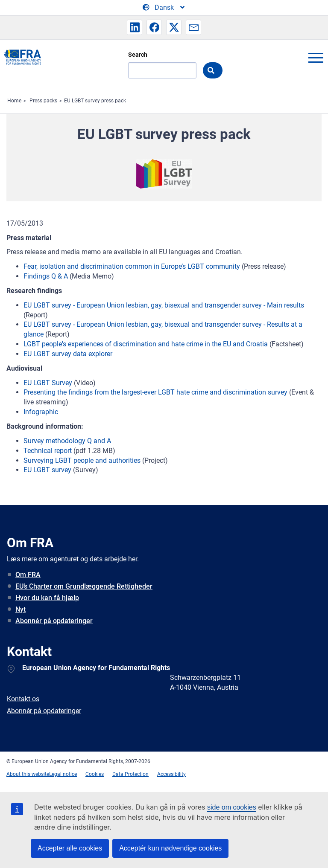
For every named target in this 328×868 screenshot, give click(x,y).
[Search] (162, 70)
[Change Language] (164, 8)
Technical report (48, 451)
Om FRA (28, 575)
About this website (28, 774)
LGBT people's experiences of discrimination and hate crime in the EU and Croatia (146, 344)
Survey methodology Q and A (67, 441)
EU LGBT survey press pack (95, 101)
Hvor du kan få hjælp (47, 598)
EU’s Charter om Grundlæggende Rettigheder (84, 586)
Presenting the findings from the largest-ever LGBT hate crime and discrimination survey (155, 392)
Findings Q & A (46, 276)
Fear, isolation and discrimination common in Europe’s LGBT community (132, 266)
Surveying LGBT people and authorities (82, 460)
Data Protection (130, 774)
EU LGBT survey (47, 470)
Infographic (41, 412)
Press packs (43, 101)
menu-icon (316, 58)
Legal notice (63, 774)
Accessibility (171, 774)
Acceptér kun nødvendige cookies (170, 848)
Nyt (20, 609)
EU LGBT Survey (48, 383)
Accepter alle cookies (70, 848)
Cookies (95, 774)
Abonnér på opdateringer (54, 621)
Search (138, 55)
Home (14, 101)
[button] (135, 27)
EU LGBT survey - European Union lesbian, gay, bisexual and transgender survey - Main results (164, 305)
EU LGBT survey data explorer (68, 354)
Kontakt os (23, 699)
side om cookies (232, 807)
